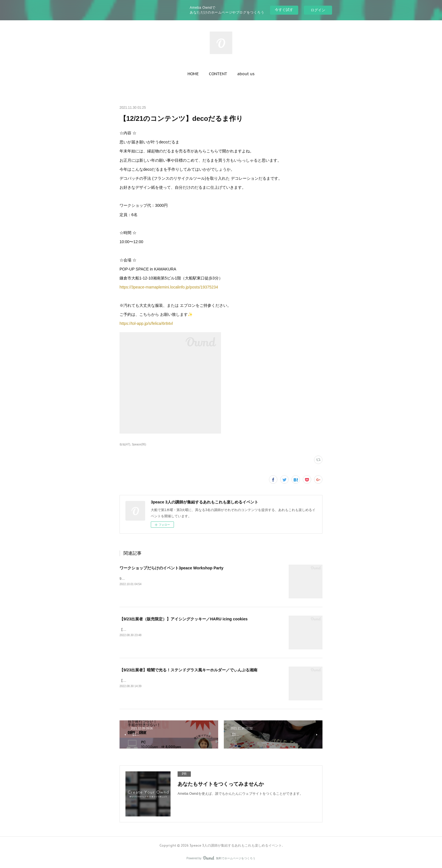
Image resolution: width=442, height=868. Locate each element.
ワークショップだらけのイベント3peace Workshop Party (171, 568)
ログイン (318, 10)
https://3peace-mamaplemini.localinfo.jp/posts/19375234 (169, 287)
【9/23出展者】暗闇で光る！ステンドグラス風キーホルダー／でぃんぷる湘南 (188, 670)
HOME (193, 74)
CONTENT (218, 74)
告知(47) (125, 444)
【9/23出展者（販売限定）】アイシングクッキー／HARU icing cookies (184, 619)
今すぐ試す (284, 10)
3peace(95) (139, 444)
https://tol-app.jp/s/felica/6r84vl (146, 323)
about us (246, 74)
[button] (193, 74)
